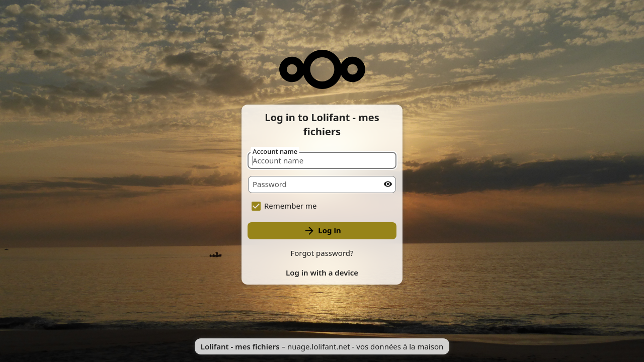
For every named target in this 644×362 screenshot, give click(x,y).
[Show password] (388, 184)
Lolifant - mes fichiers (240, 346)
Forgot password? (322, 253)
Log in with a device (322, 273)
